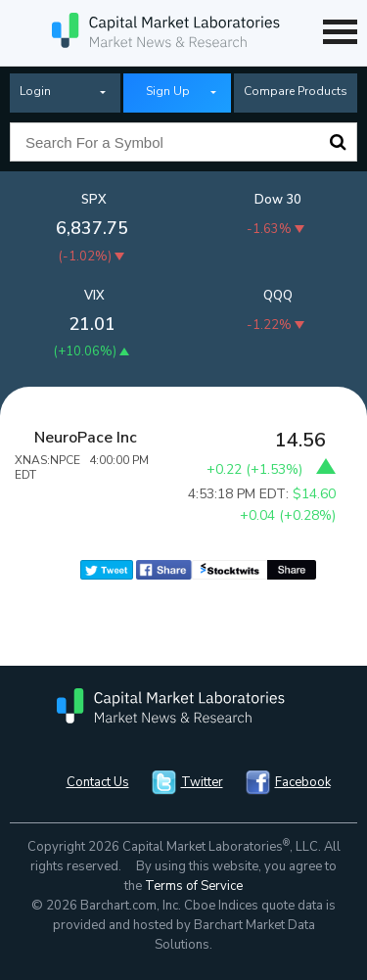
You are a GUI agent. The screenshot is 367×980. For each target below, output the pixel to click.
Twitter (202, 782)
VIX (94, 296)
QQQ (278, 296)
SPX (94, 200)
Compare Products (296, 91)
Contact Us (98, 782)
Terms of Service (194, 886)
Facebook (303, 782)
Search (338, 142)
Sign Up (168, 91)
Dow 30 (278, 200)
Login (35, 91)
